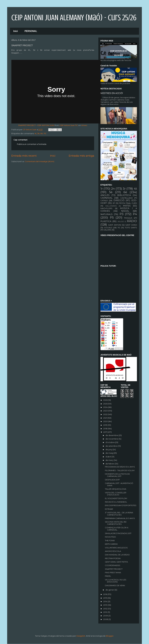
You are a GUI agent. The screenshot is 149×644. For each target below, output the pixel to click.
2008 (106, 619)
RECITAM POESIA (113, 558)
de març (110, 460)
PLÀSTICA (106, 221)
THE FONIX (110, 540)
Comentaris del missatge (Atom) (39, 161)
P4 (135, 214)
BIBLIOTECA (124, 195)
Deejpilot (81, 636)
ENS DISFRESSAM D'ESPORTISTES (121, 505)
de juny (109, 449)
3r (124, 189)
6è (42, 133)
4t (36, 133)
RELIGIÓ (121, 222)
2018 (106, 429)
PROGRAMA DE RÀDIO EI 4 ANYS (120, 467)
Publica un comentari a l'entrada (32, 144)
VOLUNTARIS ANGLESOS (116, 548)
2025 (106, 404)
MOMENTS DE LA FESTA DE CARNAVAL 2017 (117, 475)
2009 (106, 616)
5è (38, 133)
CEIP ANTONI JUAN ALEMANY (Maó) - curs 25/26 (74, 18)
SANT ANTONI (115, 225)
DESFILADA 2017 (112, 480)
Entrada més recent (24, 156)
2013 (105, 605)
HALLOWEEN (111, 206)
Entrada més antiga (81, 156)
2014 (105, 601)
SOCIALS (108, 228)
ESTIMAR (109, 509)
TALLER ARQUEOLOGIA (116, 489)
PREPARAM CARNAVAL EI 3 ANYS (120, 518)
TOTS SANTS (131, 228)
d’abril (109, 457)
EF (114, 203)
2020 (106, 421)
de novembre (112, 439)
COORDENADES (113, 565)
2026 (106, 400)
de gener (110, 590)
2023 (106, 411)
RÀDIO (132, 221)
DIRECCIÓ (119, 200)
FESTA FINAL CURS (128, 203)
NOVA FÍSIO (110, 537)
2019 (105, 425)
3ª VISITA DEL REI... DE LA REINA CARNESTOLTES (119, 514)
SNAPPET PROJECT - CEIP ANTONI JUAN (36, 125)
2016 (105, 594)
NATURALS (106, 214)
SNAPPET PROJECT (114, 569)
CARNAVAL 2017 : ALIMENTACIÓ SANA (119, 484)
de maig (110, 453)
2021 (105, 418)
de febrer (110, 464)
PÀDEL (108, 576)
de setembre (112, 446)
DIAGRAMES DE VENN (115, 585)
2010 (106, 612)
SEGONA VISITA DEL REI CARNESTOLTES (116, 523)
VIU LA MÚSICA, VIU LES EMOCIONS (116, 581)
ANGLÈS (105, 195)
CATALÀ (104, 200)
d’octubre (110, 442)
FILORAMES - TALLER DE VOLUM (120, 470)
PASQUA (128, 218)
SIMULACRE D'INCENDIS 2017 (118, 533)
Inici (16, 31)
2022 (106, 414)
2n (113, 189)
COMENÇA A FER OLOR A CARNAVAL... (117, 529)
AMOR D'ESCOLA (113, 551)
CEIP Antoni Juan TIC (69, 125)
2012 (105, 609)
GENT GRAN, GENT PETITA (116, 562)
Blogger (110, 636)
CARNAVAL (106, 198)
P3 (122, 214)
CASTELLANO (127, 198)
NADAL (125, 211)
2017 (105, 432)
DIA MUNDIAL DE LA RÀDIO (117, 555)
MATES (127, 206)
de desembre (112, 435)
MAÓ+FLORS (106, 208)
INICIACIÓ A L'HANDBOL (116, 502)
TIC (45, 133)
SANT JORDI (131, 225)
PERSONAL (31, 31)
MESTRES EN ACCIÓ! (112, 93)
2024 (106, 407)
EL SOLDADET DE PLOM (116, 498)
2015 (105, 598)
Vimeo (84, 125)
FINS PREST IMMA (113, 573)
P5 (112, 217)
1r (102, 189)
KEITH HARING (111, 544)
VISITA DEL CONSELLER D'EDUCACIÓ (116, 494)
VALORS (107, 230)
